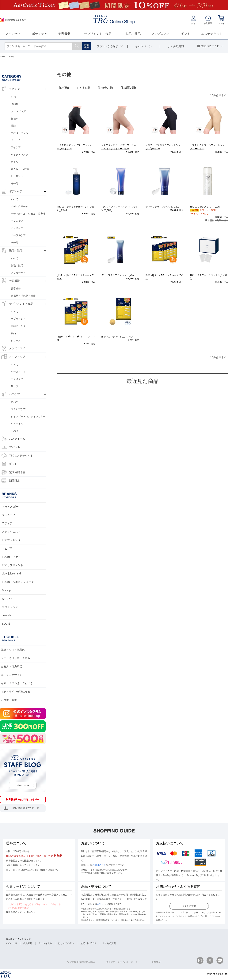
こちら (101, 904)
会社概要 (156, 962)
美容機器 (64, 34)
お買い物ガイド (88, 943)
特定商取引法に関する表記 (81, 962)
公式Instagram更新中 (13, 20)
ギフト (186, 34)
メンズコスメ (161, 34)
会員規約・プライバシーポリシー (123, 962)
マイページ (11, 943)
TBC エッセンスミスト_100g (205, 207)
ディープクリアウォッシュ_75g (118, 275)
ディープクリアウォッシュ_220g (162, 207)
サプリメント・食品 (98, 34)
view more (23, 785)
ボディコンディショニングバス (117, 337)
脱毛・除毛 (133, 34)
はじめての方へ (66, 943)
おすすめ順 (83, 88)
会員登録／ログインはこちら (21, 912)
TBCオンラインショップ (18, 939)
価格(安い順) (105, 88)
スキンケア (13, 34)
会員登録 (28, 943)
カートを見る (45, 943)
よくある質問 (189, 906)
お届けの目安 (99, 865)
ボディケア (40, 34)
